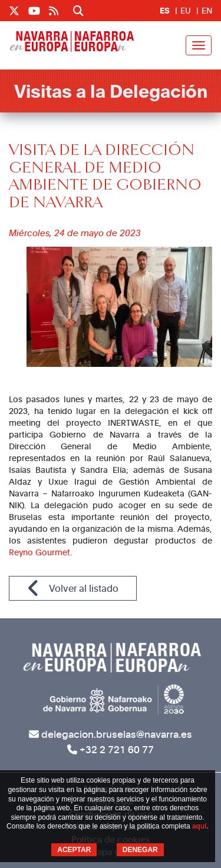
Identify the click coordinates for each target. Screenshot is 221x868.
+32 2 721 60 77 (111, 749)
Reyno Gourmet (39, 552)
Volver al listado (84, 588)
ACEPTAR (74, 850)
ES (165, 10)
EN (207, 10)
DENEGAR (140, 850)
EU (186, 10)
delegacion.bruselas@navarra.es (117, 734)
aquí (199, 826)
